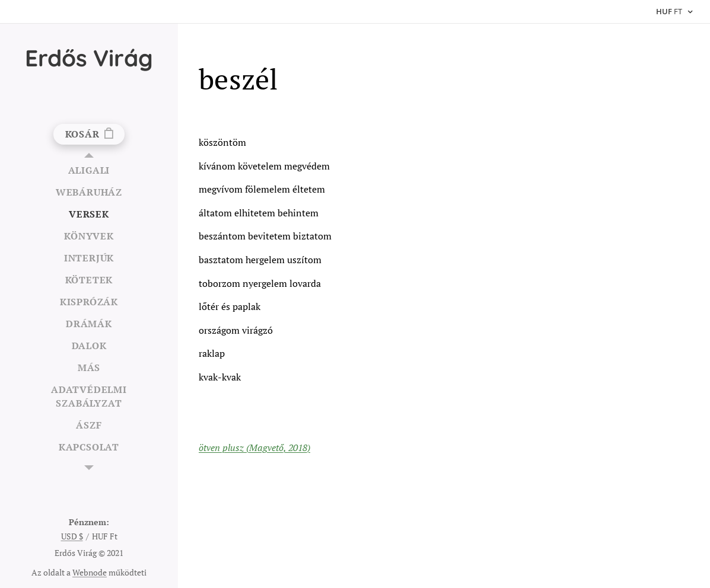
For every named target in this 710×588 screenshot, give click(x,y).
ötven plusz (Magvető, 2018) (254, 448)
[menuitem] (89, 170)
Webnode (90, 572)
